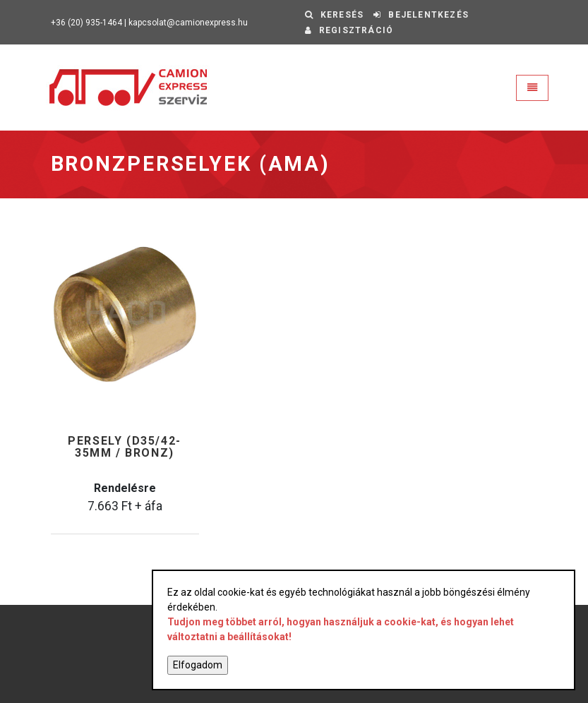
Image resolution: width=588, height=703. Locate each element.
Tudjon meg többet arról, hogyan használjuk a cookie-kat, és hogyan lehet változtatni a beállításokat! (341, 629)
